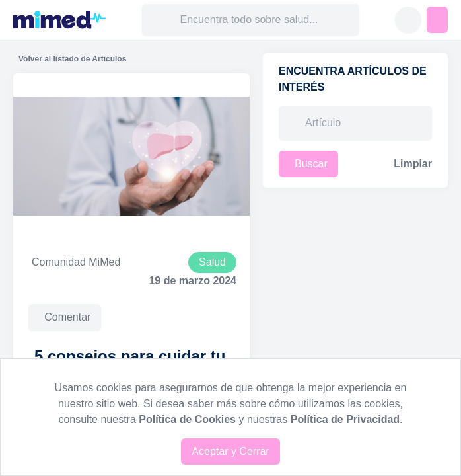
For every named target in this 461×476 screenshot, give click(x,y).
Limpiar (413, 164)
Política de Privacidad (345, 419)
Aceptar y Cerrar (230, 451)
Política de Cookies (187, 419)
